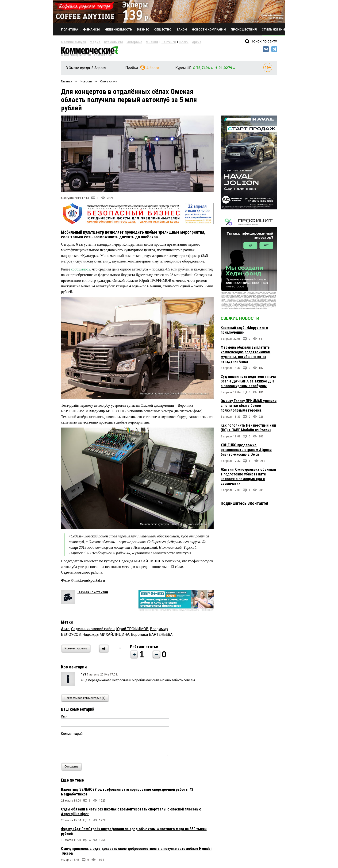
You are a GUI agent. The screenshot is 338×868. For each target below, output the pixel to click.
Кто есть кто (106, 42)
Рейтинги (155, 42)
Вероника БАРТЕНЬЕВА (152, 636)
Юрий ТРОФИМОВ (132, 631)
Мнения (140, 42)
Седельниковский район (93, 631)
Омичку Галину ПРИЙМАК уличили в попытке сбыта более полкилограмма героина (249, 407)
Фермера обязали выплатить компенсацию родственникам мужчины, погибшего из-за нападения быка (246, 356)
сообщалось (81, 271)
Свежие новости (240, 320)
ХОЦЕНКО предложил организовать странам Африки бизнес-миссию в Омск (246, 452)
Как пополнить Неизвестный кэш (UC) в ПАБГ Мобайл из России (248, 430)
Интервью (125, 42)
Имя (64, 718)
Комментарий (72, 736)
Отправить (73, 769)
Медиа (90, 42)
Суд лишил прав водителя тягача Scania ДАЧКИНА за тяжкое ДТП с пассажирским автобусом (248, 383)
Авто (65, 631)
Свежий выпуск (72, 42)
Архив (180, 42)
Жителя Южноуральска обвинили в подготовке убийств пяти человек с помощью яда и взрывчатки (248, 478)
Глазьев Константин (93, 594)
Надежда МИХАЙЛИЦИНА (106, 636)
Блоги (168, 42)
